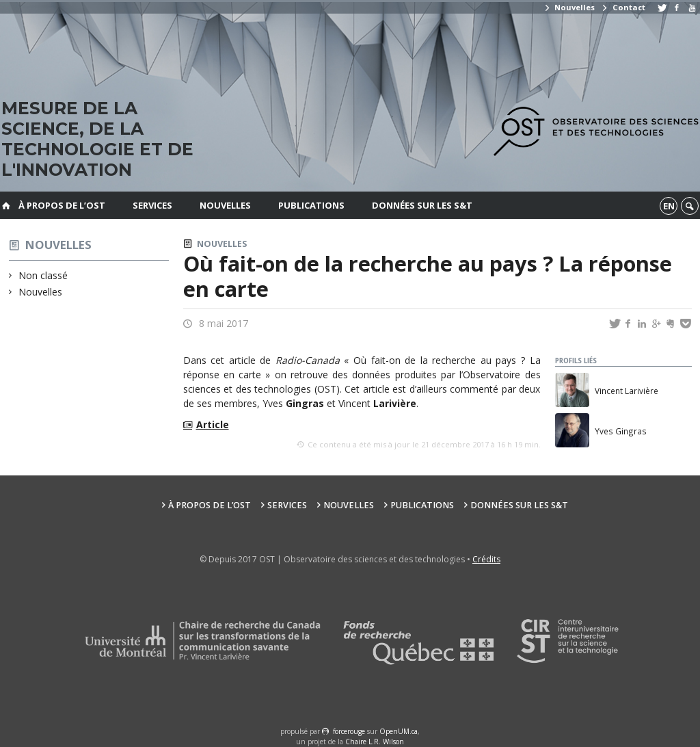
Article (213, 424)
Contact (623, 7)
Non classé (43, 275)
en (669, 206)
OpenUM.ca (399, 731)
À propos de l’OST (62, 205)
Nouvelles (569, 7)
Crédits (486, 559)
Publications (311, 205)
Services (152, 205)
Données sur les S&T (422, 205)
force (349, 731)
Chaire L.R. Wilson (375, 742)
